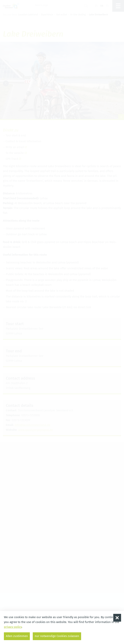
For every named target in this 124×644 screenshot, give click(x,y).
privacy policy (13, 627)
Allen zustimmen (17, 636)
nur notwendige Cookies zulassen (57, 636)
